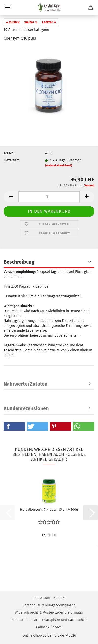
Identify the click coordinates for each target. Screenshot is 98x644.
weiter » (31, 22)
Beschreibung (19, 262)
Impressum (41, 598)
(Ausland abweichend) (59, 165)
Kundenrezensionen (26, 408)
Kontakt (60, 598)
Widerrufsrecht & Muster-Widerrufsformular (49, 613)
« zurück (13, 22)
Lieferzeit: (12, 160)
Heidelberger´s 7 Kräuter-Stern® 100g (49, 510)
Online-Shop (32, 636)
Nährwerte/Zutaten (26, 384)
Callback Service (49, 627)
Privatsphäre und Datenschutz (64, 620)
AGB (34, 620)
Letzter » (49, 22)
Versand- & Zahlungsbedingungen (49, 605)
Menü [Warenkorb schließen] (7, 7)
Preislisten (19, 620)
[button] (11, 197)
